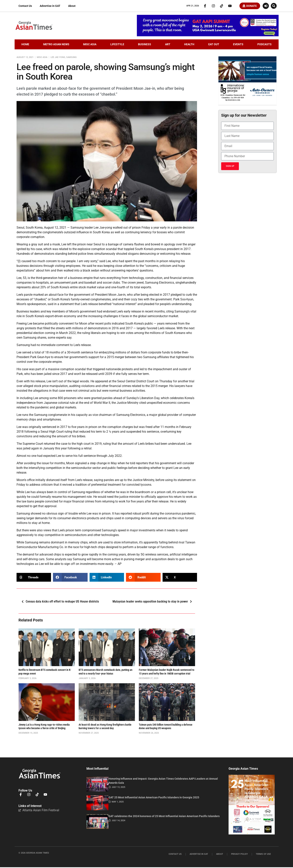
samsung (71, 58)
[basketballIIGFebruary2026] (247, 105)
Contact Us (25, 6)
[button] (274, 6)
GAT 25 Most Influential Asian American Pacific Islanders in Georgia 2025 (154, 798)
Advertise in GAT (50, 6)
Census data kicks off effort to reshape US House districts (59, 603)
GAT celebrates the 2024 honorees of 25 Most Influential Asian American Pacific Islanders (164, 817)
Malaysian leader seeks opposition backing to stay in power (153, 603)
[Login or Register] (266, 6)
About (72, 6)
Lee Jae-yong (58, 58)
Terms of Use (263, 855)
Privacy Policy (239, 855)
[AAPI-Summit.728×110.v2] (208, 36)
